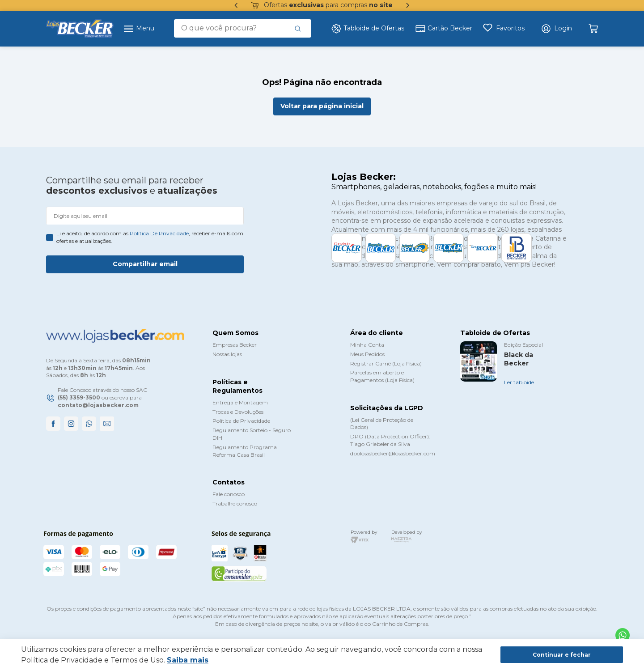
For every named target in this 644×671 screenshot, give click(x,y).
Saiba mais (188, 660)
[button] (556, 29)
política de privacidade (159, 233)
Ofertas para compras (322, 5)
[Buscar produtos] (298, 28)
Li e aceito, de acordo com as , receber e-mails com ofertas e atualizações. (150, 237)
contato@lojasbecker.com (98, 405)
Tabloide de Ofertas (368, 29)
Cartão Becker (444, 29)
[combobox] (243, 28)
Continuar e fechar (562, 655)
